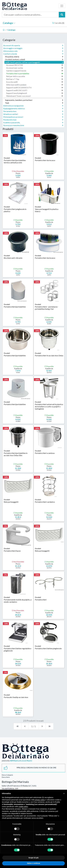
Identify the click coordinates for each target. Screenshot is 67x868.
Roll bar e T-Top (35, 79)
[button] (64, 793)
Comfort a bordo (33, 54)
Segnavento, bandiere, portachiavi (34, 100)
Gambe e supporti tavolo (35, 71)
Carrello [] (58, 23)
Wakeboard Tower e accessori (35, 96)
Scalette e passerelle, (33, 123)
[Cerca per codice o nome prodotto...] (30, 15)
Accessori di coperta (33, 45)
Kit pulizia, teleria (34, 57)
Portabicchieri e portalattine (35, 73)
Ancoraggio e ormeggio (33, 48)
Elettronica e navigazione (33, 106)
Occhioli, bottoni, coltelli (34, 59)
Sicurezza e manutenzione (33, 125)
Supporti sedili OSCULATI (35, 90)
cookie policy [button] (23, 807)
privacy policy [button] (40, 800)
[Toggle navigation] (62, 6)
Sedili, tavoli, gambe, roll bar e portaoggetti (34, 62)
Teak (34, 103)
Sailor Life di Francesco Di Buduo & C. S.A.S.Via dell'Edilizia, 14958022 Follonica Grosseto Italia (19, 788)
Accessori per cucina (35, 68)
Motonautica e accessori (33, 117)
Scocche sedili (35, 82)
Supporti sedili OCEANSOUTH (35, 88)
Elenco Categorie (7, 775)
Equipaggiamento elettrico (33, 108)
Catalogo (9, 23)
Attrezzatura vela (33, 51)
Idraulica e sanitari (33, 114)
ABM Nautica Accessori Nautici (21, 761)
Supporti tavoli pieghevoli (35, 93)
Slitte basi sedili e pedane (35, 85)
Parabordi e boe (33, 120)
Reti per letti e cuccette (35, 76)
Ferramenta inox (33, 111)
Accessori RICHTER (35, 65)
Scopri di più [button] (33, 858)
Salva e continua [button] (33, 863)
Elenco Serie (6, 777)
